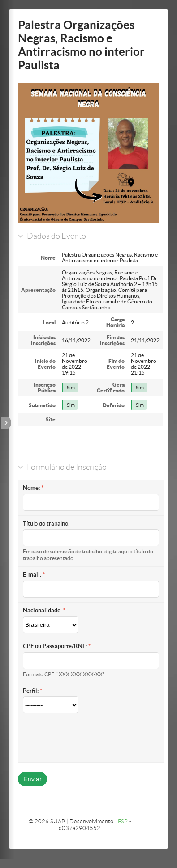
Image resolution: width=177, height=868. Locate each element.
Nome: (31, 488)
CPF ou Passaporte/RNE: (55, 646)
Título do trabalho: (46, 524)
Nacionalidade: (42, 610)
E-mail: (32, 575)
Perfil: (31, 691)
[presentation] (91, 740)
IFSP (122, 821)
